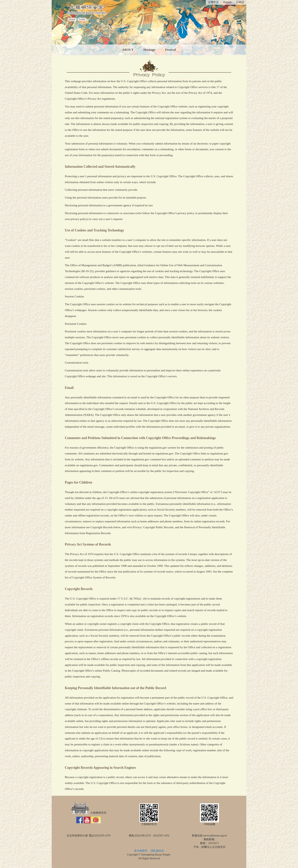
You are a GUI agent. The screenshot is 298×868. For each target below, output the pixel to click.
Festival (170, 50)
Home (72, 19)
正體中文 (213, 2)
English (227, 2)
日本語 (240, 2)
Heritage (149, 50)
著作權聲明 (141, 851)
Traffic (82, 19)
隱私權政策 (157, 851)
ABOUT (128, 50)
